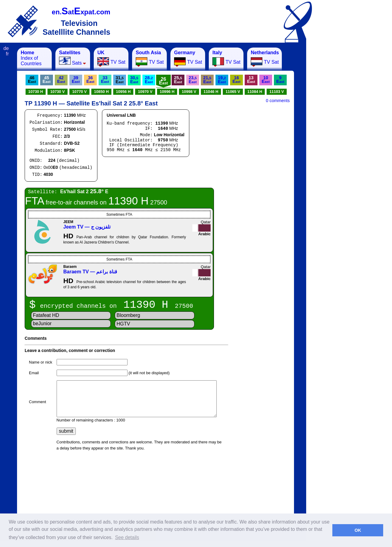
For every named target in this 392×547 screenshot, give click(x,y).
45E (47, 80)
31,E (120, 80)
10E (266, 80)
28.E (149, 80)
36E (90, 80)
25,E (178, 80)
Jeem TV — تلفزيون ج (87, 227)
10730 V (58, 92)
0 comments (278, 101)
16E (236, 80)
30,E (134, 80)
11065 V (233, 92)
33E (105, 80)
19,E (222, 80)
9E (280, 80)
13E (251, 80)
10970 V (145, 92)
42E (61, 80)
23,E (193, 80)
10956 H (123, 92)
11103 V (277, 92)
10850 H (101, 92)
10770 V (79, 92)
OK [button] (358, 530)
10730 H (36, 92)
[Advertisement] (336, 139)
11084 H (255, 92)
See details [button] (127, 537)
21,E (207, 80)
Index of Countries (31, 58)
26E (163, 81)
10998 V (189, 92)
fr (7, 54)
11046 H (211, 92)
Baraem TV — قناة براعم (90, 272)
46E (32, 80)
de (6, 48)
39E (76, 80)
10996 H (167, 92)
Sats (73, 58)
